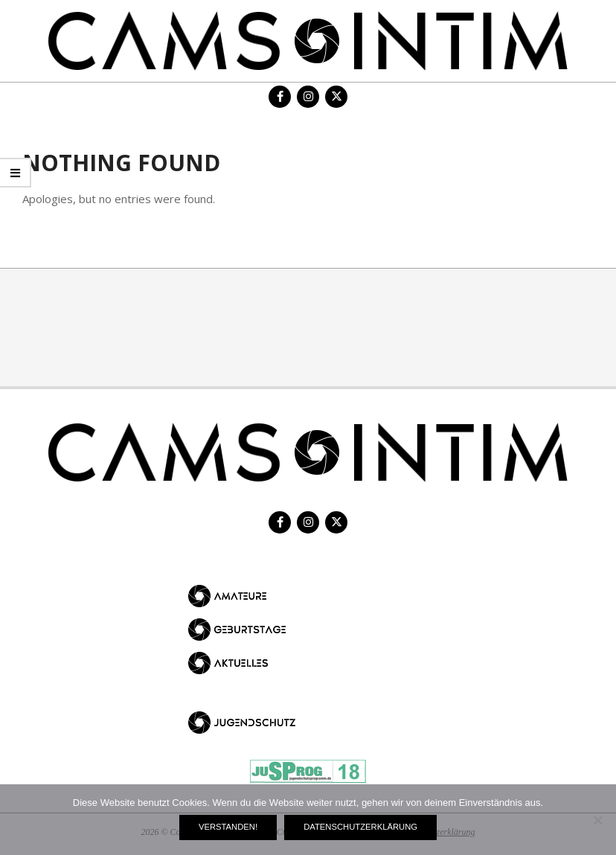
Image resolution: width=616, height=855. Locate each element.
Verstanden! (228, 827)
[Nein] (597, 820)
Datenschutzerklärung (360, 827)
